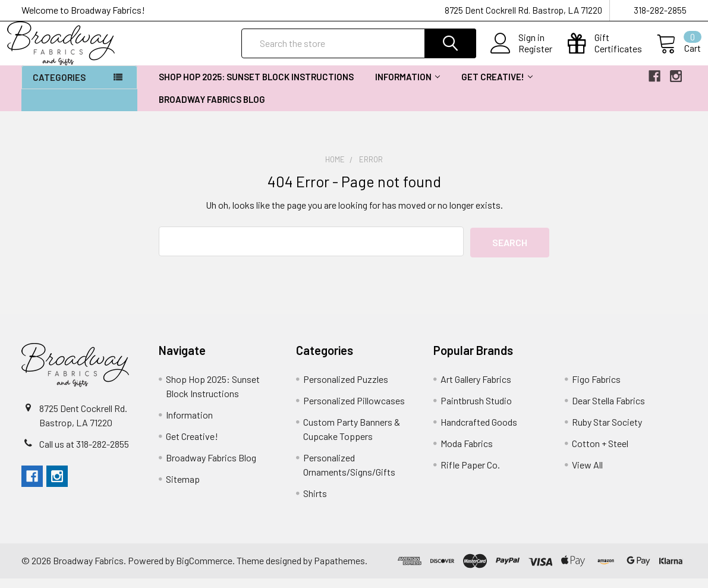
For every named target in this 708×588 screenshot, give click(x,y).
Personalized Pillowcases (354, 410)
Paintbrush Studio (476, 410)
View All (587, 474)
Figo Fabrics (596, 389)
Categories (59, 88)
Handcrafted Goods (479, 431)
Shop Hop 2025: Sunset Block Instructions (256, 87)
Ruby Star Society (607, 431)
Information (408, 87)
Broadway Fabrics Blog (212, 110)
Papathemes (339, 570)
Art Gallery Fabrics (476, 389)
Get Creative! (497, 87)
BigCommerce (204, 570)
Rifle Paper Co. (470, 474)
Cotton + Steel (600, 453)
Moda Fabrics (467, 453)
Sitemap (183, 488)
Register (521, 56)
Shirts (315, 503)
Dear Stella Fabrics (608, 410)
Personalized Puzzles (346, 389)
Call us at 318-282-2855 (84, 453)
